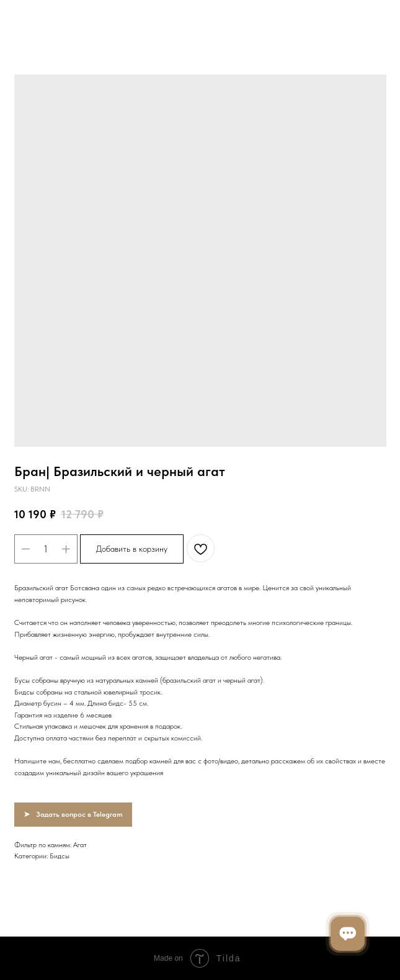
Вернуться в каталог (55, 18)
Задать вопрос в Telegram (79, 814)
